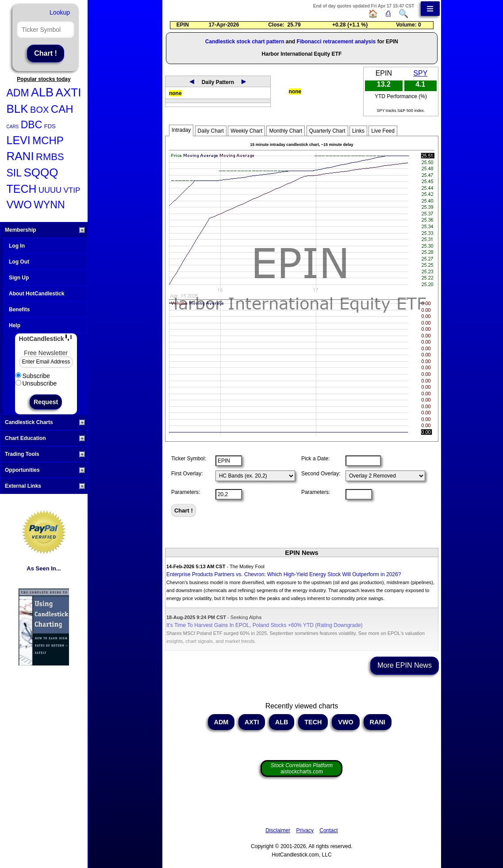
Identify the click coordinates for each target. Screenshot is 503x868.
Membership (45, 230)
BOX (39, 110)
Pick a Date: (316, 459)
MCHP (48, 140)
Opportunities (45, 470)
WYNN (49, 205)
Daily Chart (211, 131)
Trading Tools (45, 454)
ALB (42, 92)
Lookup (60, 12)
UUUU (50, 190)
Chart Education (45, 438)
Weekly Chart (246, 131)
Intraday (181, 130)
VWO (19, 205)
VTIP (72, 190)
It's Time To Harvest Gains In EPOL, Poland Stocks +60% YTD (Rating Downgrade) (265, 625)
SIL (14, 173)
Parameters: (186, 492)
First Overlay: (187, 474)
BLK (17, 109)
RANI (20, 156)
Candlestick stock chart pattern (245, 42)
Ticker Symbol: (189, 459)
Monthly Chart (286, 131)
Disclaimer (278, 830)
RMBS (50, 157)
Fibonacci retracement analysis (336, 42)
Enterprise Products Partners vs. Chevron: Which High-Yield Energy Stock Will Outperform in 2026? (284, 574)
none (175, 93)
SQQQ (41, 172)
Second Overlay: (321, 474)
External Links (45, 486)
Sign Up (19, 278)
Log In (17, 246)
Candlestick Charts (45, 422)
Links (358, 131)
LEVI (19, 140)
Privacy (305, 830)
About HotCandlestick (36, 294)
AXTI (69, 92)
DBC (32, 125)
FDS (50, 126)
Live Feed (383, 131)
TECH (22, 189)
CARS (13, 127)
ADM (18, 93)
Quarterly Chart (327, 131)
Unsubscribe (36, 383)
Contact (328, 830)
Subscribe (33, 376)
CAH (62, 109)
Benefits (19, 310)
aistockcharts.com (302, 769)
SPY (420, 73)
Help (15, 325)
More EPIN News (405, 665)
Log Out (19, 262)
